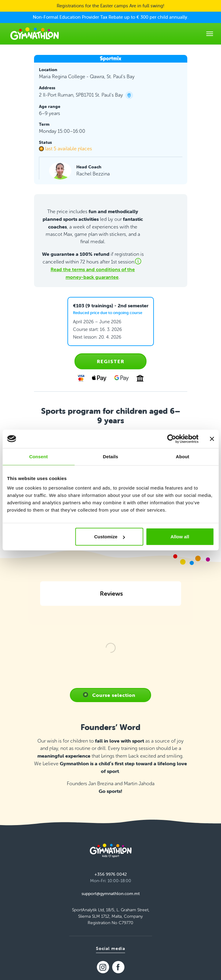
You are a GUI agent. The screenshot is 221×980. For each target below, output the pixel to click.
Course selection (114, 756)
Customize (109, 537)
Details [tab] (111, 456)
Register (111, 361)
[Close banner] (212, 439)
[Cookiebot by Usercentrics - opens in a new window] (171, 439)
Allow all (180, 537)
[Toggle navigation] (210, 34)
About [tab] (183, 456)
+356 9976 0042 (111, 936)
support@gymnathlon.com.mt (111, 955)
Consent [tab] (38, 456)
